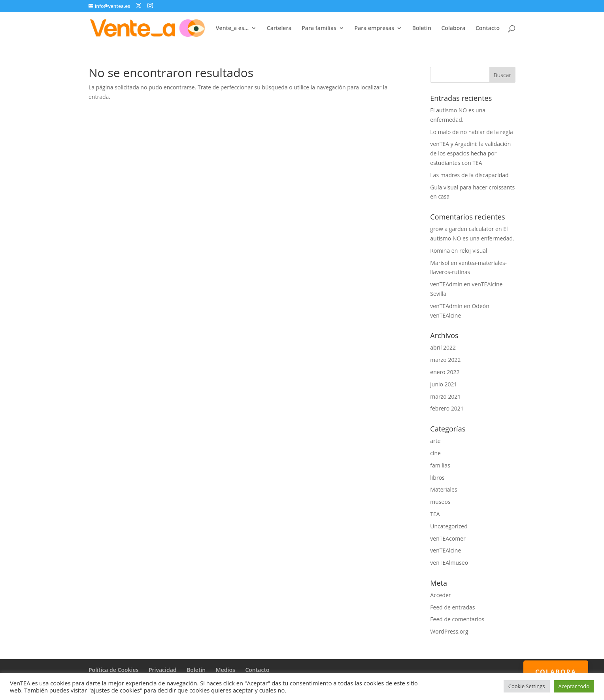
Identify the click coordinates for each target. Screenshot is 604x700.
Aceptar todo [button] (574, 686)
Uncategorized (449, 526)
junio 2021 (444, 384)
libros (437, 478)
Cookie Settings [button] (527, 686)
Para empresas (375, 28)
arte (435, 441)
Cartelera (279, 28)
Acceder (440, 595)
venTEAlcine (445, 550)
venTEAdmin (446, 284)
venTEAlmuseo (449, 563)
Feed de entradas (452, 607)
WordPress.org (449, 631)
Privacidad (163, 670)
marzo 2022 (445, 360)
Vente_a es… (232, 28)
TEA (435, 514)
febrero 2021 (447, 408)
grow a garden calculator (462, 229)
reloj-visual (473, 251)
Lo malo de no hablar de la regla (472, 132)
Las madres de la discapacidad (469, 175)
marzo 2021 (445, 396)
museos (440, 502)
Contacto (488, 28)
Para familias (319, 28)
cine (435, 453)
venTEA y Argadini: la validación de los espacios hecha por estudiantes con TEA (470, 153)
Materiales (444, 489)
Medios (226, 670)
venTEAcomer (448, 538)
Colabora (453, 28)
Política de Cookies (113, 670)
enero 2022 (445, 372)
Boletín (422, 28)
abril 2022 (443, 347)
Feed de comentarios (457, 619)
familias (440, 465)
